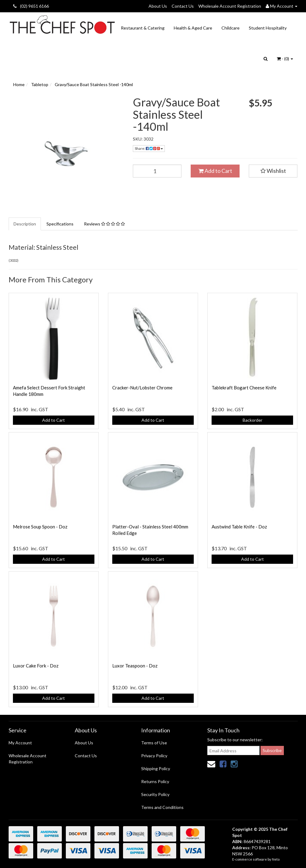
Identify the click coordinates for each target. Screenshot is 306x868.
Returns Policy (155, 781)
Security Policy (155, 794)
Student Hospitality (268, 28)
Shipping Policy (156, 768)
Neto (276, 859)
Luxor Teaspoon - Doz (135, 666)
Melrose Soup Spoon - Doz (40, 527)
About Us (158, 6)
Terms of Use (154, 743)
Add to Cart (215, 171)
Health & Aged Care (193, 28)
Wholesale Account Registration (230, 6)
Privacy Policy (154, 756)
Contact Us (183, 6)
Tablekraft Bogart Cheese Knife (244, 388)
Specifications (60, 224)
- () (285, 59)
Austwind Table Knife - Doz (239, 527)
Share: (149, 148)
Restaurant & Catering (143, 28)
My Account (20, 743)
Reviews (104, 224)
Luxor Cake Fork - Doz (36, 666)
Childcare (230, 28)
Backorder (252, 420)
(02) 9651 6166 (31, 6)
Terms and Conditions (162, 807)
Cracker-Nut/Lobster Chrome (142, 388)
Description (25, 224)
